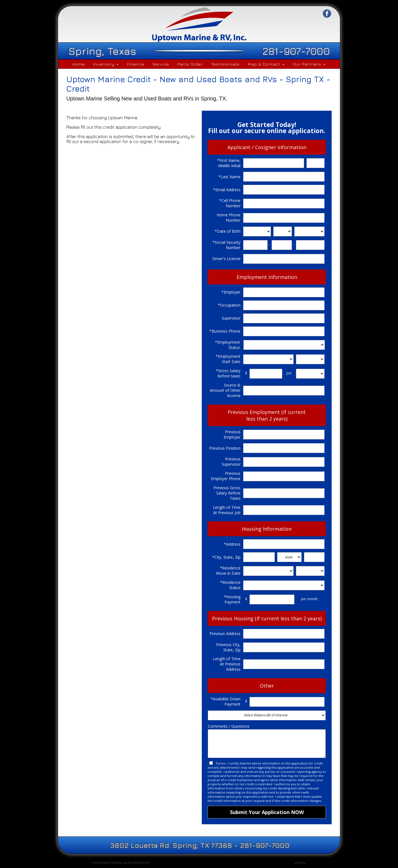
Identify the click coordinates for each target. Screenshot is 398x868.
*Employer (231, 292)
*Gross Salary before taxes (228, 373)
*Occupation (229, 305)
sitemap (300, 862)
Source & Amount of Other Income (225, 390)
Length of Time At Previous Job (227, 510)
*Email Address (227, 190)
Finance (136, 64)
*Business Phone (225, 331)
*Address (232, 544)
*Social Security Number (227, 245)
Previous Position (225, 448)
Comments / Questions (229, 726)
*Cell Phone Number (230, 203)
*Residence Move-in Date (228, 571)
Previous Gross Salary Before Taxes (227, 493)
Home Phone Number (229, 217)
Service (161, 64)
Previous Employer (232, 434)
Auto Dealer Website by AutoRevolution (121, 862)
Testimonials (226, 64)
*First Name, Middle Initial (229, 163)
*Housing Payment (232, 599)
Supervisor (231, 318)
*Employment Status (227, 345)
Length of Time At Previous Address (227, 664)
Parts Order (190, 64)
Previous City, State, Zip (228, 647)
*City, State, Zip (226, 557)
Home (79, 64)
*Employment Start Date (228, 359)
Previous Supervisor (231, 462)
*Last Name (229, 177)
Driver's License (226, 259)
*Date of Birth (228, 231)
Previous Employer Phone (226, 476)
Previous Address (225, 633)
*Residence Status (230, 585)
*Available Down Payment (226, 701)
